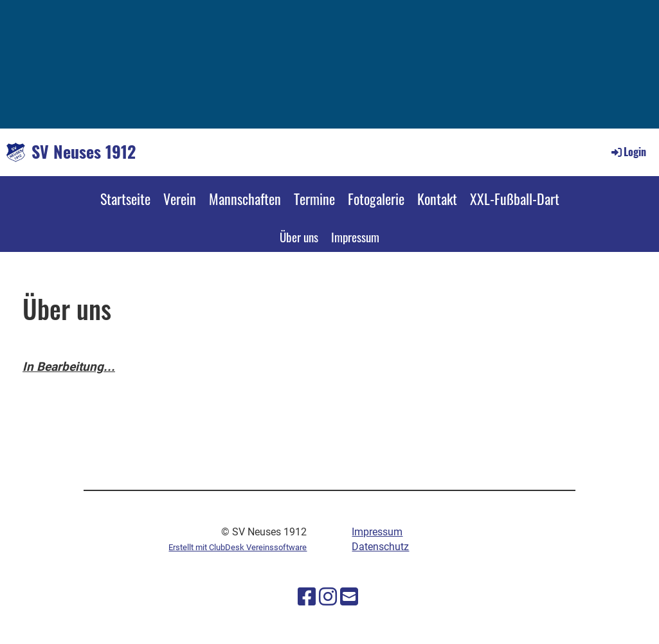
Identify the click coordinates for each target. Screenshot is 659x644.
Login (628, 152)
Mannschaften (245, 199)
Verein (180, 199)
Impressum (355, 237)
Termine (314, 199)
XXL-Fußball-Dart (515, 199)
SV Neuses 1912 (84, 152)
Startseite (125, 199)
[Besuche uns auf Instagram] (328, 597)
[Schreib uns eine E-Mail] (349, 597)
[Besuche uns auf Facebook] (307, 597)
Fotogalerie (376, 199)
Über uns (299, 237)
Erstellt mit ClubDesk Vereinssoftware (238, 547)
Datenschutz (380, 547)
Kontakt (437, 199)
